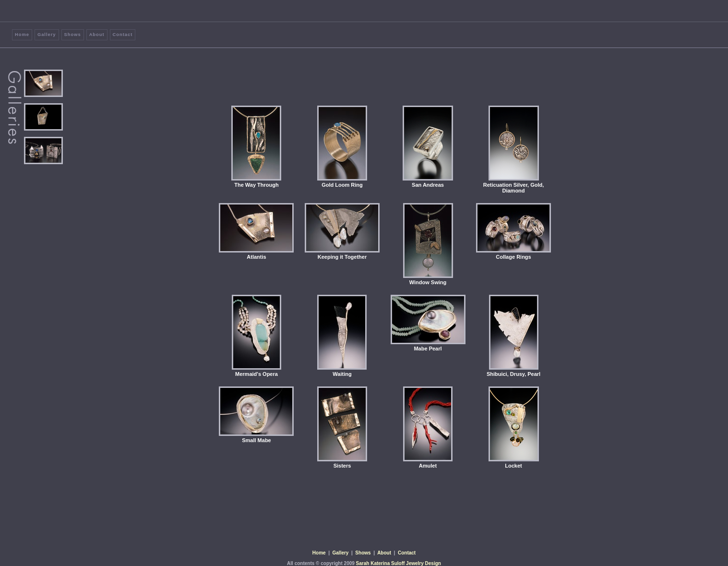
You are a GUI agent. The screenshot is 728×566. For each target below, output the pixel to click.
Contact (123, 35)
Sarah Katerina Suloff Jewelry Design (399, 563)
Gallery (47, 35)
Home (22, 35)
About (97, 35)
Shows (73, 35)
